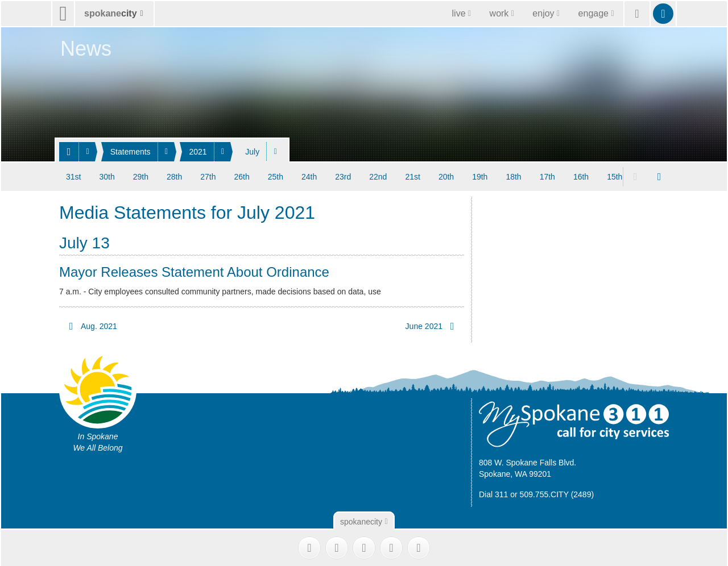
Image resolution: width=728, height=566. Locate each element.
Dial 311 (493, 493)
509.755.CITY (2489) (557, 493)
